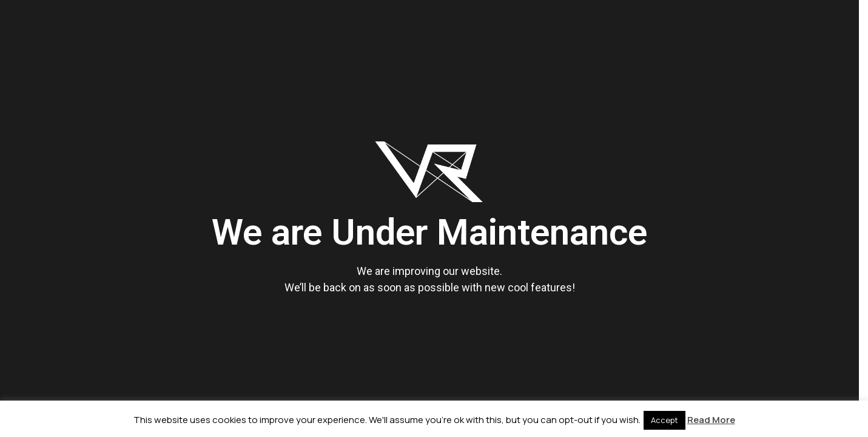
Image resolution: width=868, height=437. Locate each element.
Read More (711, 420)
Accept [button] (664, 420)
